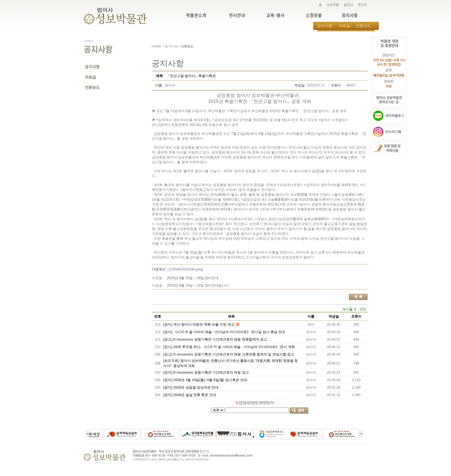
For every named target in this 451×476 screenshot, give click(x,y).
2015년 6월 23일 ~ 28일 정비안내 (193, 278)
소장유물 (314, 15)
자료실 (344, 26)
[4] (247, 403)
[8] (262, 403)
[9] (266, 403)
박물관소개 (196, 15)
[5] (251, 403)
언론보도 (363, 26)
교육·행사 (275, 15)
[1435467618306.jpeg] (186, 269)
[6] (255, 403)
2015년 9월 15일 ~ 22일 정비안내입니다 (198, 285)
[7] (258, 403)
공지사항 (350, 15)
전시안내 (237, 15)
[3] (243, 403)
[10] (271, 403)
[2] (239, 403)
